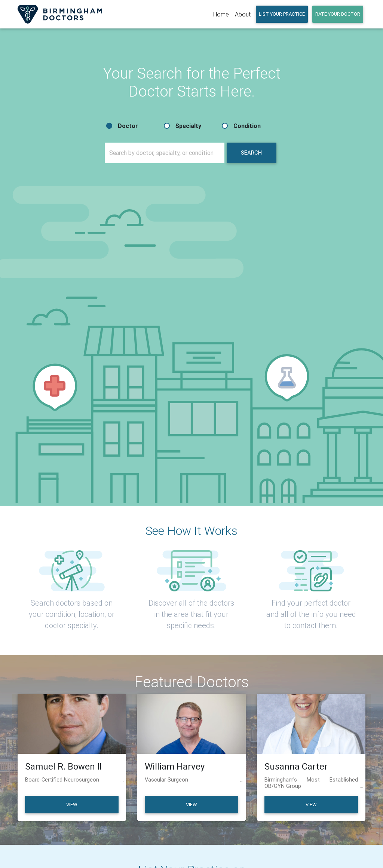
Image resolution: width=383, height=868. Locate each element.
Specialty (188, 126)
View (72, 805)
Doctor (128, 126)
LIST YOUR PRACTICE (282, 14)
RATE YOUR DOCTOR (338, 14)
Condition (247, 126)
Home (221, 14)
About (243, 14)
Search (251, 153)
